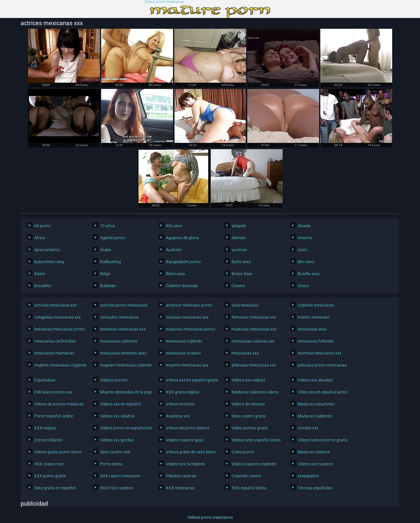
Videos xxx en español (120, 404)
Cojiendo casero (247, 476)
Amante (305, 238)
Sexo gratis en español (55, 488)
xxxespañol (308, 476)
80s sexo (174, 226)
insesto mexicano (314, 317)
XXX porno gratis (50, 476)
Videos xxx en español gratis (191, 380)
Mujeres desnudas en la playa (125, 392)
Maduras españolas (316, 404)
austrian (239, 250)
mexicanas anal (312, 329)
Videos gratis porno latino (58, 452)
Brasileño (43, 286)
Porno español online (54, 416)
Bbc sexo (306, 262)
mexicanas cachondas (55, 341)
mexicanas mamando (54, 353)
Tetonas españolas (315, 488)
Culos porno (243, 452)
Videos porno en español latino (125, 428)
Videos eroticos (180, 404)
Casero (238, 286)
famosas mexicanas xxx (254, 317)
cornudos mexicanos (119, 317)
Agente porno (113, 238)
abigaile (239, 226)
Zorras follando (48, 440)
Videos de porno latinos (188, 428)
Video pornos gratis (250, 428)
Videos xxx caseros (315, 464)
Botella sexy (309, 274)
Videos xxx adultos (117, 416)
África (40, 238)
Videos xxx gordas (117, 440)
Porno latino (111, 464)
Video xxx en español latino (322, 392)
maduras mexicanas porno (191, 329)
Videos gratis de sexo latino (191, 452)
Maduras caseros (314, 452)
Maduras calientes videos (255, 392)
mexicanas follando (316, 341)
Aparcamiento (47, 250)
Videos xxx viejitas (248, 380)
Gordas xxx (308, 428)
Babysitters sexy (49, 262)
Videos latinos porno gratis (322, 440)
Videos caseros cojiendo (254, 464)
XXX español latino (249, 488)
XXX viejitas (45, 428)
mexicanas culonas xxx (253, 341)
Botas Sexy (242, 274)
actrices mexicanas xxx (56, 305)
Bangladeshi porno (183, 262)
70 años (107, 226)
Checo (303, 286)
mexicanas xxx (245, 353)
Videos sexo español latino (256, 440)
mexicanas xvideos (183, 353)
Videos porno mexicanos (164, 2)
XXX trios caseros (116, 488)
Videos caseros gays (185, 440)
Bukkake (108, 286)
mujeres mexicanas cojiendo (125, 365)
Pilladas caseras (181, 476)
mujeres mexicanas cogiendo (59, 365)
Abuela (304, 226)
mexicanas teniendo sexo (123, 353)
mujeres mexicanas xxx (187, 365)
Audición (174, 250)
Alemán (239, 238)
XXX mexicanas (180, 488)
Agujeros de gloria (182, 238)
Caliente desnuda (182, 286)
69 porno (43, 226)
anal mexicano (245, 305)
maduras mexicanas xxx (254, 329)
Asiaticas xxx (178, 416)
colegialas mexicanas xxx (57, 317)
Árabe (106, 250)
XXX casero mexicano (120, 476)
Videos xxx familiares (185, 464)
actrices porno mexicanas (124, 305)
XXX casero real (49, 464)
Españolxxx (45, 380)
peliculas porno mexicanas (322, 365)
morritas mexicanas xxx (320, 353)
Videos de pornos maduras (59, 404)
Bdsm (40, 274)
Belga (105, 274)
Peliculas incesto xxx (53, 392)
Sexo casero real (115, 452)
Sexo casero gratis (249, 416)
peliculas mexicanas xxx (254, 365)
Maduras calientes (315, 416)
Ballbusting (110, 262)
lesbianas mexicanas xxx (123, 329)
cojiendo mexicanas (316, 305)
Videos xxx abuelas (315, 380)
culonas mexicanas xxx (187, 317)
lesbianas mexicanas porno (59, 329)
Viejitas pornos (114, 380)
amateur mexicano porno (189, 305)
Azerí (302, 250)
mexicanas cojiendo (184, 341)
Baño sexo (241, 262)
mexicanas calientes (119, 341)
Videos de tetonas (248, 404)
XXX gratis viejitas (183, 392)
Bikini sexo (176, 274)
